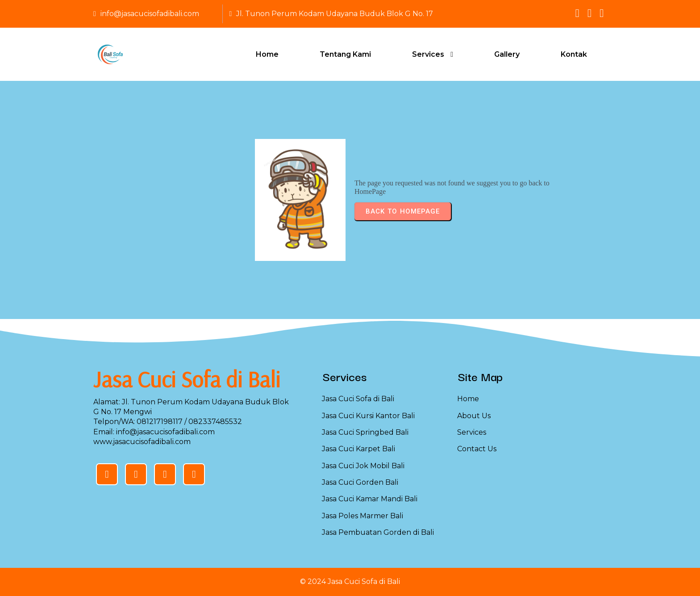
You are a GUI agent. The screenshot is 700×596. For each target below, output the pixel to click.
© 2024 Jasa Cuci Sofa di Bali (350, 581)
